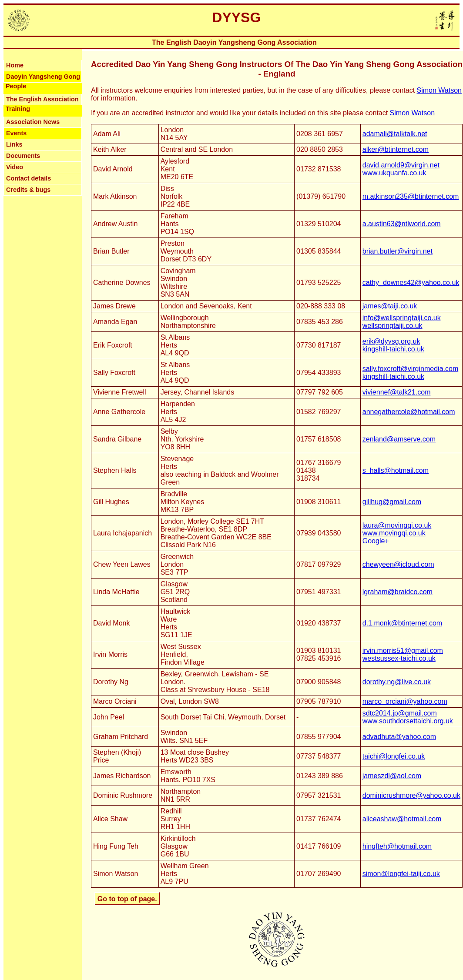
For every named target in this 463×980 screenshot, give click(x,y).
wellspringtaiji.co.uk (393, 326)
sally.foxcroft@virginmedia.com (410, 369)
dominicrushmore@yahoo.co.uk (411, 795)
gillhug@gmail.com (392, 502)
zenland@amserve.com (399, 439)
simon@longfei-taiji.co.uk (401, 874)
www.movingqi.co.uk (394, 533)
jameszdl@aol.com (392, 776)
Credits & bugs (28, 190)
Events (16, 133)
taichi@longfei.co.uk (394, 756)
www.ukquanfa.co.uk (394, 173)
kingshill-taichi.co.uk (393, 349)
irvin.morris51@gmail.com (403, 651)
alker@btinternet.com (396, 149)
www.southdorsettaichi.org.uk (408, 721)
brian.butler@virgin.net (398, 251)
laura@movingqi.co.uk (397, 525)
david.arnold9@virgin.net (401, 165)
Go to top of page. (127, 898)
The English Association (42, 99)
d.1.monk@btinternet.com (402, 623)
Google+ (376, 541)
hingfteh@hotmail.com (397, 846)
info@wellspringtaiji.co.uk (402, 318)
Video (15, 167)
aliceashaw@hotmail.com (402, 819)
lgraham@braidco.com (398, 592)
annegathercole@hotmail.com (409, 412)
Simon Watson (439, 90)
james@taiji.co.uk (390, 306)
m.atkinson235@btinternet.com (411, 196)
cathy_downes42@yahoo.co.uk (411, 283)
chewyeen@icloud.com (398, 564)
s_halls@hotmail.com (396, 470)
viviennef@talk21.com (397, 392)
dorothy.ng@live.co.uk (397, 682)
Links (14, 144)
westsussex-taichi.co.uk (399, 658)
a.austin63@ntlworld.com (402, 224)
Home (15, 65)
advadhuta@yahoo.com (399, 737)
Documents (23, 156)
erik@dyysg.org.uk (391, 341)
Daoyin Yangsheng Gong (43, 77)
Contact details (29, 178)
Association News (33, 122)
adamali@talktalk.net (395, 134)
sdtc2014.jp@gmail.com (400, 713)
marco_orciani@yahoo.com (405, 701)
